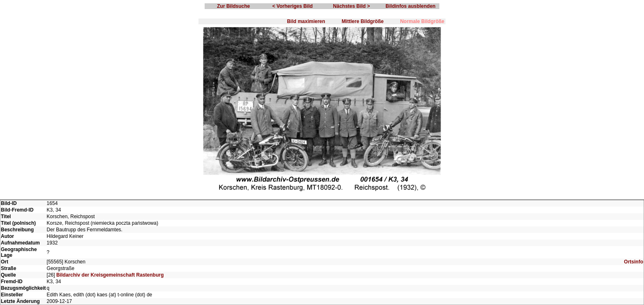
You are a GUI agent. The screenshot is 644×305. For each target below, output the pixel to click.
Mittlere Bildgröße (363, 21)
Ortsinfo (633, 262)
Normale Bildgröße (422, 21)
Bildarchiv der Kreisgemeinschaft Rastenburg (110, 275)
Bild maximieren (306, 21)
